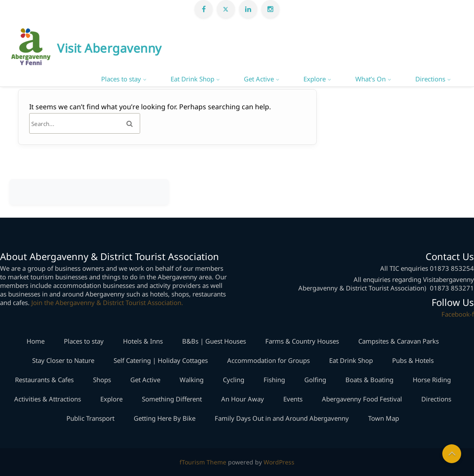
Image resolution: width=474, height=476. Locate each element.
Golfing (315, 380)
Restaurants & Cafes (44, 380)
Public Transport (90, 418)
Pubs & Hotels (413, 360)
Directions (430, 79)
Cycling (234, 380)
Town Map (384, 418)
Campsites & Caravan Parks (399, 341)
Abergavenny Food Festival (362, 399)
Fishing (274, 380)
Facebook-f (458, 314)
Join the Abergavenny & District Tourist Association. (107, 302)
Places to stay (121, 79)
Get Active (259, 79)
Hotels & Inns (143, 341)
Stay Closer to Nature (63, 360)
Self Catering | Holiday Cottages (161, 360)
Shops (102, 380)
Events (293, 399)
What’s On (370, 79)
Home (36, 341)
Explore (315, 79)
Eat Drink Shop (192, 79)
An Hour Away (243, 399)
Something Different (172, 399)
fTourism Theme (203, 462)
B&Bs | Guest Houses (214, 341)
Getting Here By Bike (165, 418)
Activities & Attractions (48, 399)
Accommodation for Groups (268, 360)
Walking (192, 380)
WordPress (279, 462)
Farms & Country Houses (302, 341)
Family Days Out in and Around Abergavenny (282, 418)
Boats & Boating (369, 380)
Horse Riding (432, 380)
